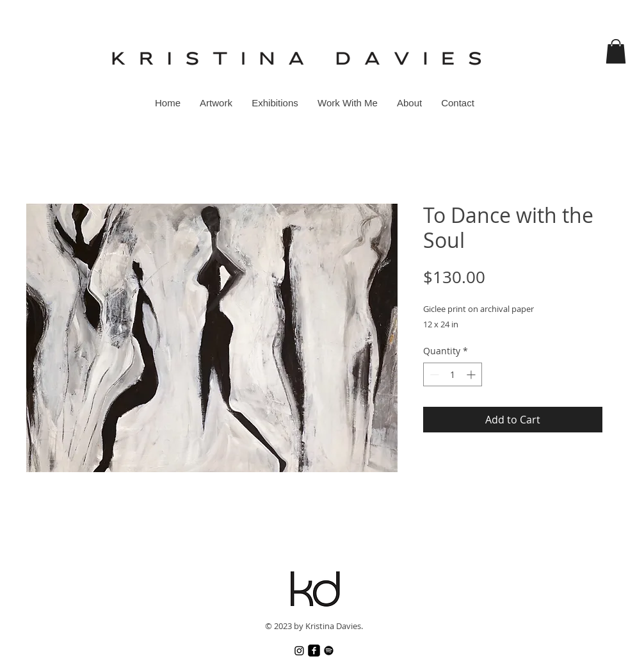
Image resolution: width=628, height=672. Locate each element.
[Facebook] (314, 651)
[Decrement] (433, 374)
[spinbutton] (453, 374)
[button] (616, 51)
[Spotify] (329, 651)
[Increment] (472, 374)
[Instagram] (299, 651)
